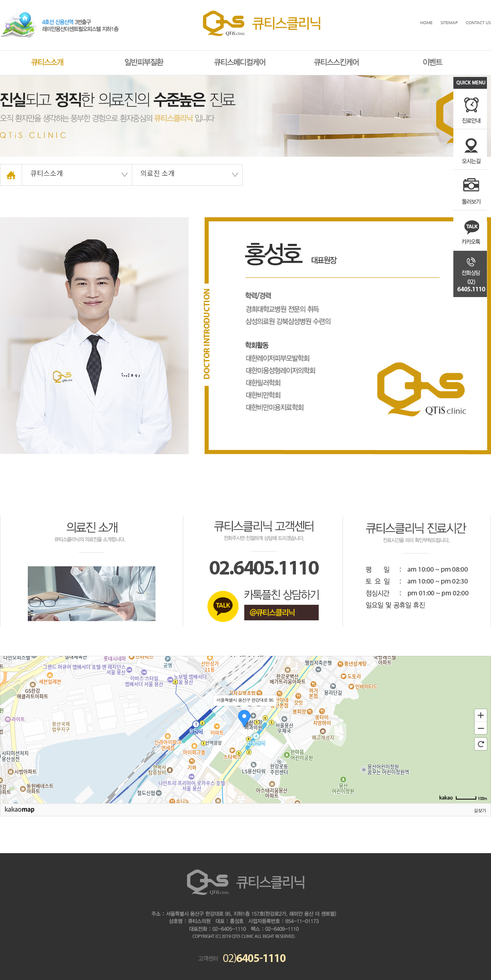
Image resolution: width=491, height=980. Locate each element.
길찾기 (480, 810)
